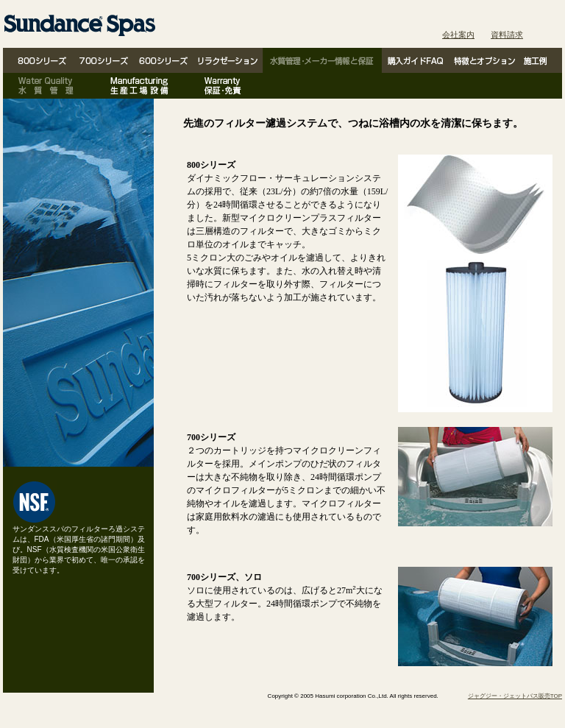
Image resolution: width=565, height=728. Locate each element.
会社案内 (458, 35)
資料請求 (507, 35)
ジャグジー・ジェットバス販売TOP (515, 696)
